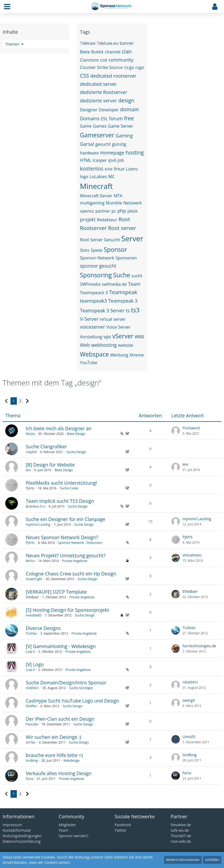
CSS (85, 76)
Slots (85, 250)
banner (127, 43)
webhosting (104, 345)
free (129, 118)
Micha (30, 561)
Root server (122, 228)
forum (116, 118)
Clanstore (89, 60)
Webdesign (72, 761)
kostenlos (92, 169)
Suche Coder (69, 488)
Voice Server (119, 327)
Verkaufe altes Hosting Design (59, 773)
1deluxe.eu (108, 43)
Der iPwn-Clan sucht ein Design (60, 719)
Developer (109, 110)
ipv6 (112, 160)
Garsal (87, 144)
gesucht (103, 144)
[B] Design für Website (50, 465)
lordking (32, 761)
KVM (109, 169)
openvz (87, 211)
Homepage (112, 153)
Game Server (120, 126)
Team (134, 284)
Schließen (212, 860)
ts (128, 310)
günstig (119, 144)
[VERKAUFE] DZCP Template (56, 592)
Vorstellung (91, 337)
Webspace (94, 354)
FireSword (191, 428)
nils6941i (32, 688)
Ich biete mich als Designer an (59, 428)
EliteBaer (32, 597)
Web (85, 345)
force (30, 779)
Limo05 (189, 737)
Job (121, 160)
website (126, 345)
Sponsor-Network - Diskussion (80, 543)
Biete (85, 52)
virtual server (113, 319)
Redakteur (107, 220)
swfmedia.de (114, 284)
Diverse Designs (43, 628)
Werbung (119, 355)
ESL (104, 119)
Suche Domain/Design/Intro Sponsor (66, 683)
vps (107, 337)
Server (132, 238)
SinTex (31, 742)
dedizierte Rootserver (104, 92)
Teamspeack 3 (94, 293)
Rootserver (93, 228)
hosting (135, 152)
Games (100, 126)
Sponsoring (96, 275)
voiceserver (93, 327)
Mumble (114, 203)
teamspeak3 (93, 301)
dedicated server (98, 84)
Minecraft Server (96, 196)
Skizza (30, 434)
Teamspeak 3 (123, 301)
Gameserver (97, 135)
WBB (139, 337)
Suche (122, 275)
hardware (89, 153)
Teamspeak (123, 292)
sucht (137, 276)
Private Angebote (75, 561)
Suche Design (76, 452)
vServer (123, 336)
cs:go (129, 67)
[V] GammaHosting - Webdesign (61, 646)
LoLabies (98, 177)
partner (103, 211)
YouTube (89, 363)
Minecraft (96, 186)
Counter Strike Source (101, 67)
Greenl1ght (34, 579)
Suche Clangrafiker (46, 446)
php (122, 211)
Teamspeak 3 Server (102, 310)
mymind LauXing (38, 525)
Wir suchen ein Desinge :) (54, 737)
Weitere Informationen (183, 860)
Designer (89, 110)
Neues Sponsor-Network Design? (62, 537)
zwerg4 (189, 700)
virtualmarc (192, 555)
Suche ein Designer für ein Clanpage (65, 519)
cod (103, 60)
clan (127, 51)
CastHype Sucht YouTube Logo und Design (72, 701)
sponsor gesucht (98, 266)
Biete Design (76, 434)
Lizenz (132, 169)
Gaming (124, 136)
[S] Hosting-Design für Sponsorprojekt (67, 610)
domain (129, 109)
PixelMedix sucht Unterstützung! (61, 483)
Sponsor (115, 249)
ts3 (135, 310)
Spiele (97, 250)
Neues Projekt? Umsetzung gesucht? (66, 555)
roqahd (31, 452)
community (121, 60)
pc (114, 211)
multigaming (92, 203)
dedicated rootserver (113, 76)
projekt (88, 219)
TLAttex (31, 633)
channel (113, 52)
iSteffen (31, 706)
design (126, 100)
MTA (118, 196)
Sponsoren (126, 258)
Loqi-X (30, 652)
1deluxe (88, 43)
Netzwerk (133, 203)
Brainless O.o (35, 506)
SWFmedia (90, 284)
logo (84, 177)
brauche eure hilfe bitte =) (54, 755)
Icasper (100, 160)
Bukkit (97, 52)
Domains (90, 118)
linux (119, 169)
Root (124, 219)
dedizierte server (98, 101)
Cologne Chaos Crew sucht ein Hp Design (71, 574)
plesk (133, 211)
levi (28, 470)
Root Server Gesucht (100, 240)
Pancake (32, 724)
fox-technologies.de (199, 646)
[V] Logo (35, 664)
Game (86, 126)
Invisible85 (34, 615)
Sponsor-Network (97, 258)
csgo (140, 67)
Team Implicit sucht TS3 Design (60, 501)
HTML (86, 160)
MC (111, 177)
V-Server (89, 319)
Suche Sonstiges (81, 688)
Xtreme (136, 355)
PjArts (30, 488)
